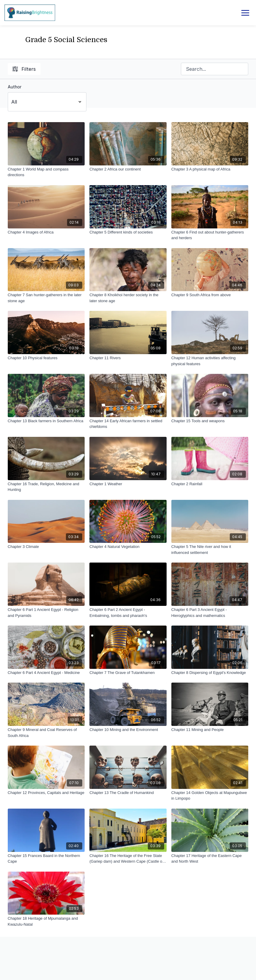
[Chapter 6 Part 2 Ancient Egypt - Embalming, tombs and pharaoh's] (128, 613)
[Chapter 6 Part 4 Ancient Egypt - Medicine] (46, 673)
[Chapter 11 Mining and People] (210, 730)
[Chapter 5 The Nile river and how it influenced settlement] (210, 550)
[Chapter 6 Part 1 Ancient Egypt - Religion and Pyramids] (46, 613)
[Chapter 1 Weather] (128, 484)
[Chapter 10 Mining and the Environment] (128, 730)
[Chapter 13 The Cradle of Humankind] (128, 793)
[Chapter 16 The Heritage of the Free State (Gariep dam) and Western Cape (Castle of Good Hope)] (128, 859)
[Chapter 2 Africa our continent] (128, 169)
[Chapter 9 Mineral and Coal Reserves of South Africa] (46, 733)
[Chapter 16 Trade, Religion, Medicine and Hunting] (46, 487)
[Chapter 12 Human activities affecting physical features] (210, 361)
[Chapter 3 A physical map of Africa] (210, 169)
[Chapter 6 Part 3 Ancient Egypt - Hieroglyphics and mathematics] (210, 613)
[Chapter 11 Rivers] (128, 358)
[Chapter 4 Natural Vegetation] (128, 547)
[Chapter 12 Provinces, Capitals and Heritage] (46, 793)
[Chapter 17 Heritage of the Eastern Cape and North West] (210, 859)
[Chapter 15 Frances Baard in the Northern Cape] (46, 859)
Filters (24, 69)
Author (15, 87)
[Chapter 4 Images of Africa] (46, 232)
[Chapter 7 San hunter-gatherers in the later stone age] (46, 298)
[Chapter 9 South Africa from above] (210, 295)
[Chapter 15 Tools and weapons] (210, 421)
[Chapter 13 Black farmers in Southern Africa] (46, 421)
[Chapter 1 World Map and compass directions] (46, 172)
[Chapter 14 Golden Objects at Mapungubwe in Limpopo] (210, 796)
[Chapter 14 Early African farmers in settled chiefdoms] (128, 424)
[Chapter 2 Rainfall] (210, 484)
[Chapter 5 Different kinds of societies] (128, 232)
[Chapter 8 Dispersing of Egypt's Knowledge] (210, 673)
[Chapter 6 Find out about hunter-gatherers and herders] (210, 235)
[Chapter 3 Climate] (46, 547)
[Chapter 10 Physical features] (46, 358)
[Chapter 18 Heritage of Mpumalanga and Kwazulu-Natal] (46, 921)
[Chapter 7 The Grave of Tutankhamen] (128, 673)
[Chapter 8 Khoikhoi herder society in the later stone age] (128, 298)
